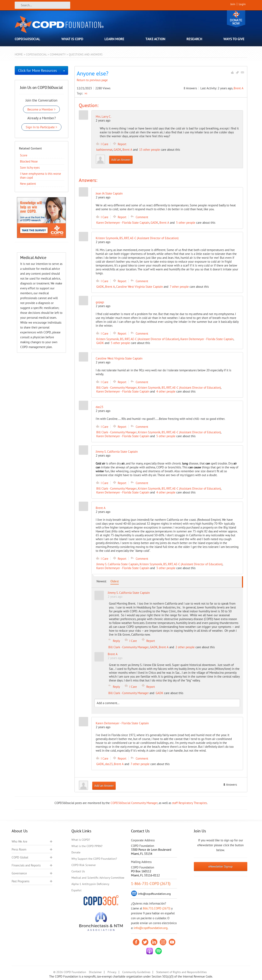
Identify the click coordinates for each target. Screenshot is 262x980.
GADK (117, 150)
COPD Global (20, 857)
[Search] (42, 5)
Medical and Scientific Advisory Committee (98, 878)
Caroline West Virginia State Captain (139, 287)
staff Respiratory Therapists (189, 803)
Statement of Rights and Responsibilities (181, 972)
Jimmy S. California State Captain (117, 564)
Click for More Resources (38, 70)
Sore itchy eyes (30, 168)
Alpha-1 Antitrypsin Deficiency (90, 884)
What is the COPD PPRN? (87, 846)
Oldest (115, 581)
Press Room (19, 849)
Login (242, 4)
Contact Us (78, 871)
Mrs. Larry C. (103, 117)
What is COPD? (81, 840)
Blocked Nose (29, 161)
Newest (101, 581)
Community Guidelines (136, 972)
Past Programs (21, 881)
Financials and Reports (26, 865)
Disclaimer (95, 972)
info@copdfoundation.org (151, 928)
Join (233, 4)
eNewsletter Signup (220, 866)
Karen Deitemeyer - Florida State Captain (123, 223)
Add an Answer (121, 160)
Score (24, 155)
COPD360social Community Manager (134, 803)
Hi (86, 93)
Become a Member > (41, 109)
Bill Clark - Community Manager (117, 388)
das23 (109, 764)
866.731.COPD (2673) (157, 908)
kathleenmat (104, 150)
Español (76, 890)
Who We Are (19, 841)
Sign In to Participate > (41, 127)
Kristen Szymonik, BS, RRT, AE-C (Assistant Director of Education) (138, 339)
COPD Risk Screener (84, 865)
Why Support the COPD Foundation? (94, 859)
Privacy (112, 972)
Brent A (239, 88)
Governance (19, 873)
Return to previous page (92, 80)
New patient (28, 184)
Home (19, 54)
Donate (236, 19)
